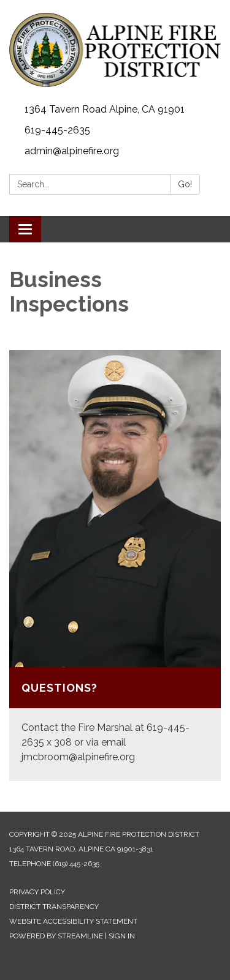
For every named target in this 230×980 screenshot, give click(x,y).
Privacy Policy (37, 892)
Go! (185, 184)
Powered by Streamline (56, 936)
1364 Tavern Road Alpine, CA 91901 (105, 109)
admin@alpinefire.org (72, 151)
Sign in (122, 936)
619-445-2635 (57, 130)
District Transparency (54, 907)
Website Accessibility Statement (73, 921)
